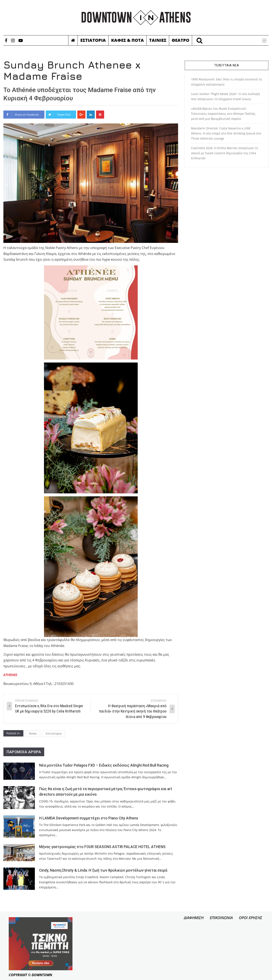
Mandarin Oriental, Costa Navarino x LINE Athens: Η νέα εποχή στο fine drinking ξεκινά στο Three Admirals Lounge (226, 133)
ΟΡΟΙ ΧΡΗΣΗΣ (251, 918)
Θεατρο (181, 40)
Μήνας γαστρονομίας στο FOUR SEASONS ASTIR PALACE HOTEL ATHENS (102, 847)
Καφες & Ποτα (127, 40)
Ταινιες (158, 40)
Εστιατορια (93, 40)
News (33, 733)
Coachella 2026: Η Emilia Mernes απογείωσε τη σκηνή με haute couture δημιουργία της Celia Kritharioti (225, 153)
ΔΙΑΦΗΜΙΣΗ (194, 918)
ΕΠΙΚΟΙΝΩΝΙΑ (221, 918)
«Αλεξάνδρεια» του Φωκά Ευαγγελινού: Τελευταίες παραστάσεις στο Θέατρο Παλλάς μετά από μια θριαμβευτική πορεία (223, 114)
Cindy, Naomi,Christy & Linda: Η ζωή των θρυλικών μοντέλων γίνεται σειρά (103, 870)
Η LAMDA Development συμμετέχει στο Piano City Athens (89, 818)
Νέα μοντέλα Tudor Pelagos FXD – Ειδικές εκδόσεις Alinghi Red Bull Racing (104, 765)
